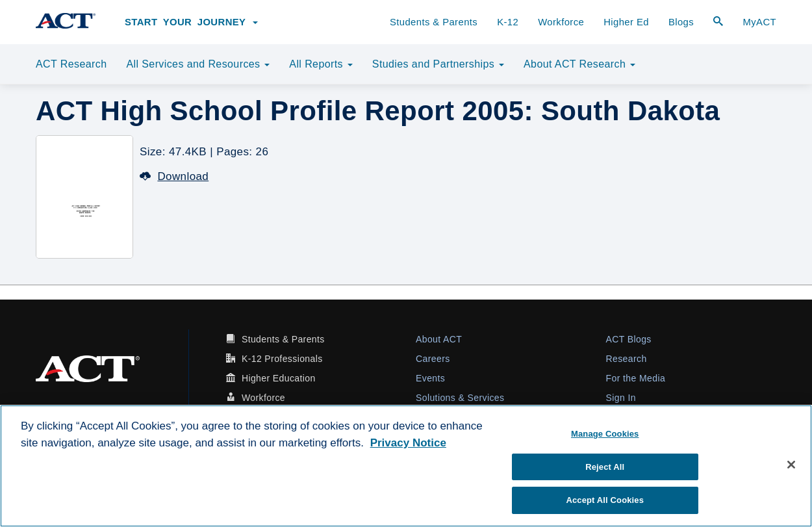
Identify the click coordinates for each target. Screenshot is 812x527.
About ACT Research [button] (579, 64)
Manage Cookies (605, 434)
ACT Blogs (629, 339)
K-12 (508, 22)
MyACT (759, 22)
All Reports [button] (321, 64)
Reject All (605, 467)
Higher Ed (626, 22)
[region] (406, 466)
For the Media (636, 378)
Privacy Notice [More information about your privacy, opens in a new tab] (408, 443)
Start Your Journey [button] (191, 22)
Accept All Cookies (605, 500)
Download (174, 176)
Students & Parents (434, 22)
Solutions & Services (460, 398)
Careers (433, 359)
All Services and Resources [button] (198, 64)
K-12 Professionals (282, 359)
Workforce (561, 22)
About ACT (439, 339)
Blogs (681, 22)
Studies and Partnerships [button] (438, 64)
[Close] (791, 465)
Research (627, 359)
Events (430, 378)
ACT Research (71, 64)
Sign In (621, 398)
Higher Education (279, 378)
